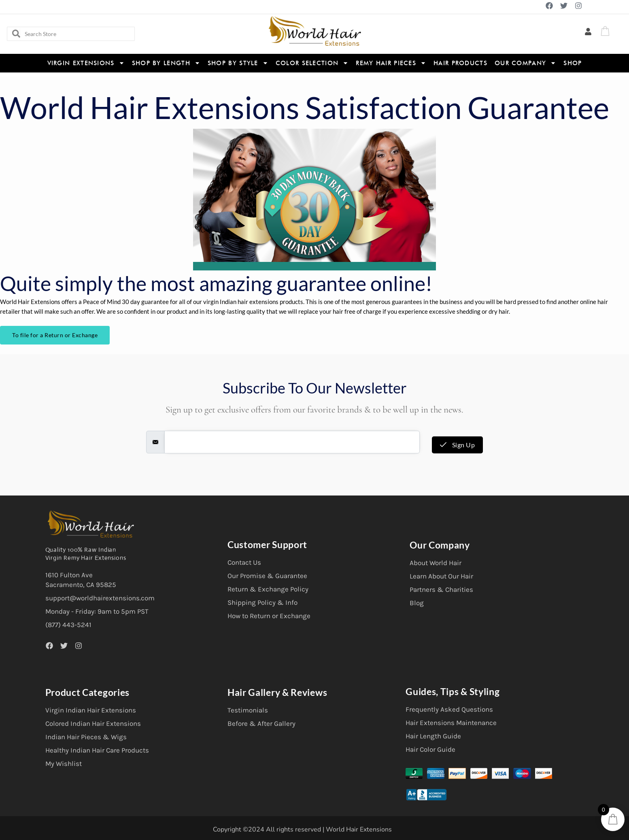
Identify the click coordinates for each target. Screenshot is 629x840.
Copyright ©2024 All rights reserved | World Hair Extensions (302, 829)
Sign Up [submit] (458, 445)
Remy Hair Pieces (391, 63)
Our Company (525, 63)
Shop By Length (166, 63)
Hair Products (460, 63)
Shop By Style (238, 63)
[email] (292, 442)
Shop (573, 63)
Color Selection (312, 63)
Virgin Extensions (86, 63)
